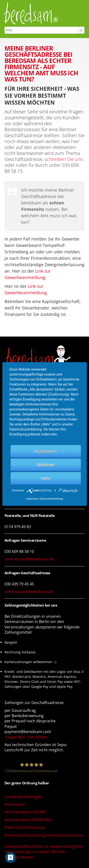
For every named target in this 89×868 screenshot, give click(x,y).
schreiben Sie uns (64, 159)
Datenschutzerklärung (25, 827)
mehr (46, 478)
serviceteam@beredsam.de (29, 559)
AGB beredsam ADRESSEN (28, 820)
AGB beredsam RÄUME (25, 812)
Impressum (15, 804)
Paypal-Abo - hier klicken (26, 737)
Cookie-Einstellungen (23, 797)
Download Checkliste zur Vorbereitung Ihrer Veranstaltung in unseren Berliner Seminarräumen (44, 852)
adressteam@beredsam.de (29, 592)
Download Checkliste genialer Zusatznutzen (44, 835)
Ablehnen (46, 465)
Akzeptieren (46, 451)
